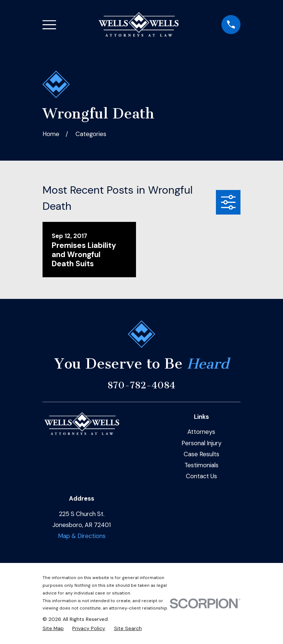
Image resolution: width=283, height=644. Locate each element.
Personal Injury (201, 443)
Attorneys (201, 432)
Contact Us (201, 476)
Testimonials (201, 465)
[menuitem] (53, 628)
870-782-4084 (141, 385)
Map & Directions (82, 536)
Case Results (201, 454)
